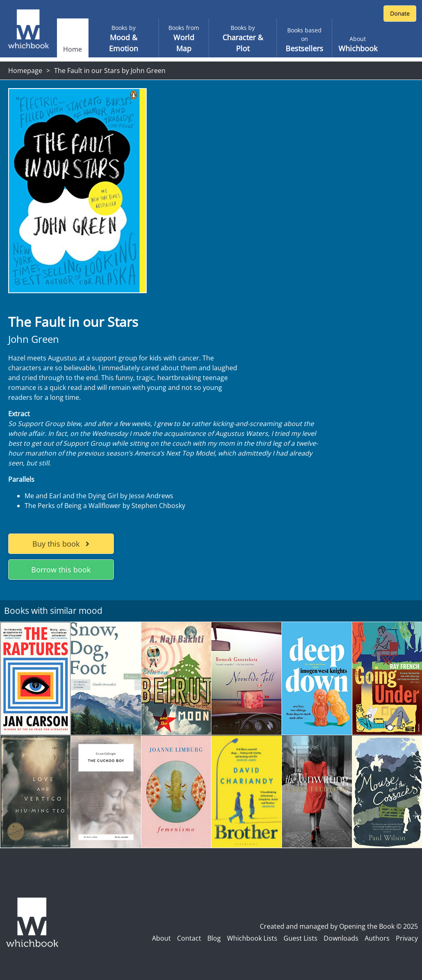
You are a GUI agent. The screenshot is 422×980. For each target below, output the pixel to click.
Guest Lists (301, 938)
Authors (377, 938)
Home (73, 49)
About (161, 938)
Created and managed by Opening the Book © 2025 (339, 926)
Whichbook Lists (252, 938)
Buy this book (61, 544)
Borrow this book (61, 570)
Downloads (341, 938)
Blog (214, 938)
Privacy (407, 938)
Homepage (25, 71)
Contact (189, 938)
